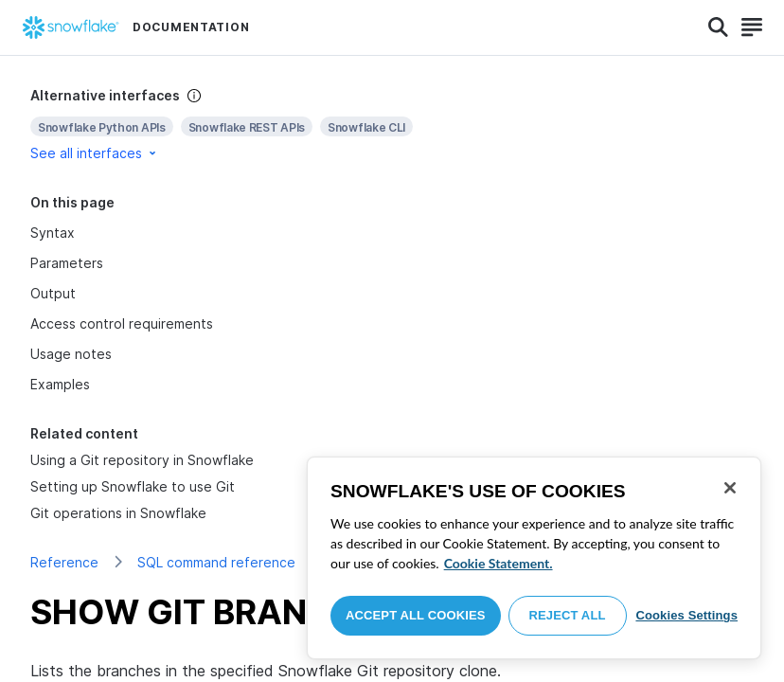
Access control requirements (122, 323)
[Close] (730, 488)
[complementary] (392, 125)
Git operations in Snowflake (118, 513)
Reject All (568, 615)
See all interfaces (95, 153)
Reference (64, 562)
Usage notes (71, 354)
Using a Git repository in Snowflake (142, 460)
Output (53, 293)
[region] (534, 558)
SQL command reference (216, 562)
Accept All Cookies (416, 615)
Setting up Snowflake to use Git (133, 486)
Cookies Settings (686, 615)
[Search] (718, 27)
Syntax (53, 233)
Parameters (67, 263)
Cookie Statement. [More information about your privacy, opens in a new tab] (499, 563)
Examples (60, 384)
